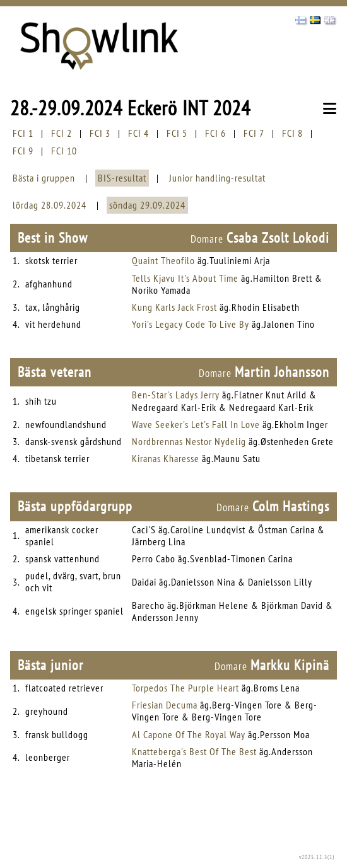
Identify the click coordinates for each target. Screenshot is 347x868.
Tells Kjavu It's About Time (185, 278)
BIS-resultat (122, 178)
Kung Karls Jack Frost (174, 307)
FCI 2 (62, 133)
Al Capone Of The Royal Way (189, 734)
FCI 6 (215, 133)
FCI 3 (100, 133)
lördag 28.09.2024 (50, 205)
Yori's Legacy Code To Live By (191, 324)
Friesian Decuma (165, 705)
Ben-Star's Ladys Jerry (176, 395)
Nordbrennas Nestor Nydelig (189, 441)
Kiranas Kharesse (166, 458)
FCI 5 (177, 133)
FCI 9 (23, 151)
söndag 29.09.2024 (147, 205)
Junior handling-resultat (217, 178)
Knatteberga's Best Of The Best (194, 751)
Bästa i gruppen (44, 178)
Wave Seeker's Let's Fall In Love (196, 424)
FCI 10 (64, 151)
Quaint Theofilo (163, 260)
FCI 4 (138, 133)
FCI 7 (254, 133)
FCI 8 (292, 133)
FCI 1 (23, 133)
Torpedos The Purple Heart (185, 688)
